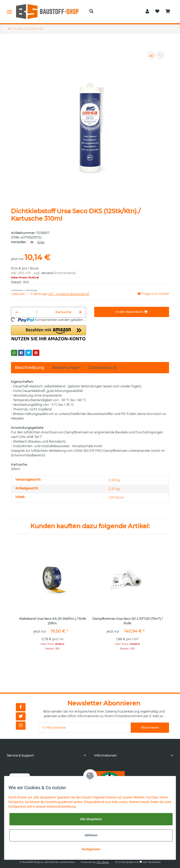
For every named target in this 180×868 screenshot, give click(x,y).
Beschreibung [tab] (29, 368)
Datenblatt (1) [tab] (103, 368)
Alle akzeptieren (91, 819)
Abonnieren (150, 728)
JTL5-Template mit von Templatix (138, 862)
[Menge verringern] (17, 312)
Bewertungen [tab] (66, 368)
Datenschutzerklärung (122, 711)
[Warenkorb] (168, 12)
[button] (91, 12)
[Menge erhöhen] (80, 312)
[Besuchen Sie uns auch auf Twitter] (21, 716)
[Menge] (37, 312)
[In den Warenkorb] (132, 312)
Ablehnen (91, 835)
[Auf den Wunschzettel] (160, 55)
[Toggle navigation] (9, 12)
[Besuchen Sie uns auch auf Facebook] (21, 707)
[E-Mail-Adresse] (85, 728)
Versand (47, 273)
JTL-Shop (103, 862)
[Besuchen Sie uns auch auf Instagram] (21, 726)
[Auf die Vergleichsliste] (151, 55)
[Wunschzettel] (157, 12)
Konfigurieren (91, 849)
